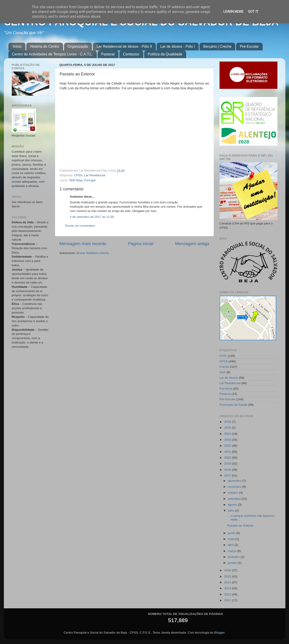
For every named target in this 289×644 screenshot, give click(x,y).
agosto (233, 505)
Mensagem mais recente (83, 244)
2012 (228, 594)
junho (232, 533)
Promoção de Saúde (233, 405)
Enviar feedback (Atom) (93, 253)
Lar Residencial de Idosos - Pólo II (124, 46)
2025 (228, 428)
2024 (228, 434)
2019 (228, 464)
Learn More (233, 12)
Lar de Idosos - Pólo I (178, 46)
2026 (228, 422)
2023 (228, 440)
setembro (235, 499)
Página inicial (141, 244)
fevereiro (234, 557)
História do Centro (45, 46)
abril (231, 545)
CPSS (78, 175)
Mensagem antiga (192, 244)
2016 (228, 570)
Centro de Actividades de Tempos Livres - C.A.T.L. (52, 54)
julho (232, 511)
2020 (228, 458)
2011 (228, 600)
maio (232, 539)
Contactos (131, 54)
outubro (234, 493)
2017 (228, 476)
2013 (228, 588)
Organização (78, 46)
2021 (228, 452)
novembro (235, 487)
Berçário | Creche (217, 46)
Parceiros (226, 389)
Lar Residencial (95, 175)
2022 (228, 446)
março (233, 551)
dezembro (235, 481)
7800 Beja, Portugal (82, 180)
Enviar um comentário (80, 226)
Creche (225, 367)
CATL (223, 356)
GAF (223, 372)
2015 (228, 576)
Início (17, 46)
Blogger (219, 633)
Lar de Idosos (229, 378)
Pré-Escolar (249, 46)
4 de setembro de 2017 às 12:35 (92, 217)
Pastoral (108, 54)
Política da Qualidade (165, 54)
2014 (228, 582)
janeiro (233, 563)
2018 (228, 470)
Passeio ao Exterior (240, 526)
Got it (253, 12)
